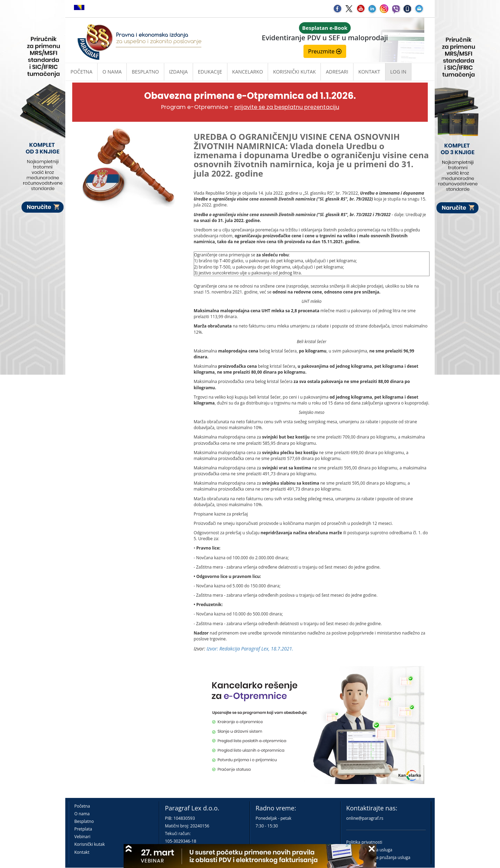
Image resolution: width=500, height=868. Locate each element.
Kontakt (82, 852)
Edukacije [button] (210, 72)
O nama (112, 72)
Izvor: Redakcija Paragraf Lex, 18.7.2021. (250, 649)
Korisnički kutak (90, 844)
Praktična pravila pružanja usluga (378, 857)
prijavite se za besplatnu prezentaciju (287, 107)
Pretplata (83, 829)
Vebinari (82, 837)
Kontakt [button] (369, 72)
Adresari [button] (337, 72)
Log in (398, 72)
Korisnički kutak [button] (294, 72)
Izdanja (178, 72)
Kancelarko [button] (248, 72)
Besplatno (145, 72)
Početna (81, 72)
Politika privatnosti (364, 842)
